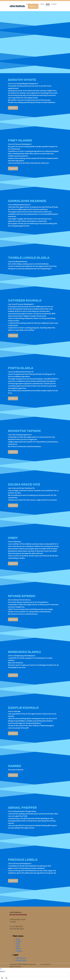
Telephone (5, 108)
